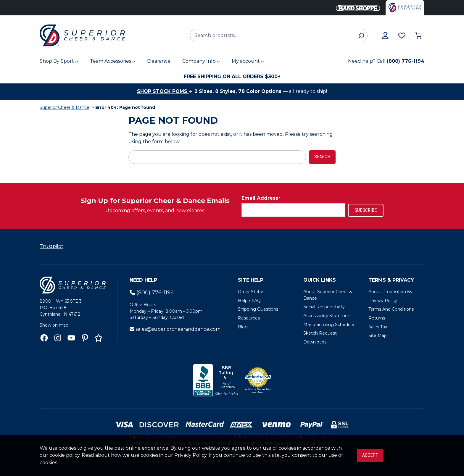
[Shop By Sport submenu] (77, 62)
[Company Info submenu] (218, 62)
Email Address (261, 198)
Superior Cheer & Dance (65, 107)
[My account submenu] (262, 62)
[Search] (361, 36)
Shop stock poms (164, 91)
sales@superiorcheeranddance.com (178, 329)
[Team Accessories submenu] (134, 62)
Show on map (54, 325)
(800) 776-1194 (406, 61)
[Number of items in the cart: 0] (418, 36)
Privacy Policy (190, 455)
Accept (370, 455)
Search (322, 157)
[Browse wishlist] (402, 36)
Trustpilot (51, 246)
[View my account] (385, 36)
